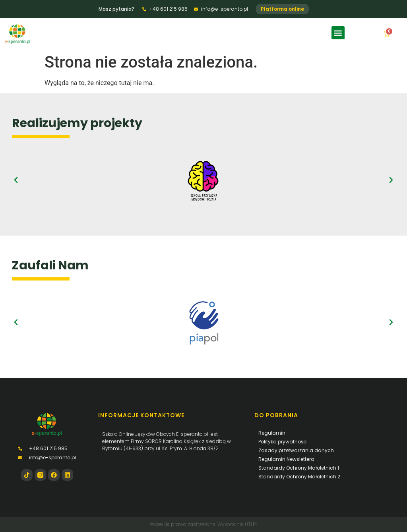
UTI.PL (251, 524)
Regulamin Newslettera (286, 459)
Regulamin (272, 433)
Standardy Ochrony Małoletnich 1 (299, 468)
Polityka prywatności (283, 442)
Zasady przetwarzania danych (296, 450)
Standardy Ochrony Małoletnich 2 (299, 477)
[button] (338, 33)
